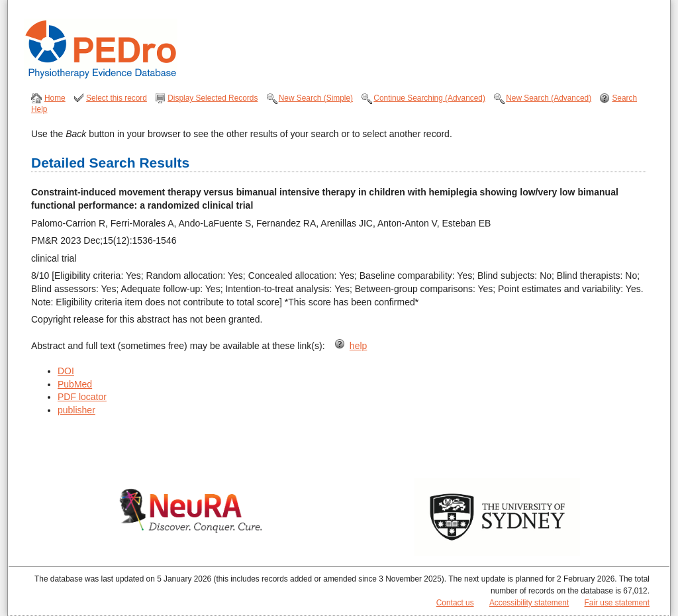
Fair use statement (617, 603)
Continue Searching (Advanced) (429, 98)
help (358, 346)
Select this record (117, 98)
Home (55, 98)
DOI (66, 371)
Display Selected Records (213, 98)
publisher (76, 410)
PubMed (75, 384)
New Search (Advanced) (549, 98)
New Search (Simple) (316, 98)
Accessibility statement (529, 603)
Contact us (455, 603)
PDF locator (82, 397)
